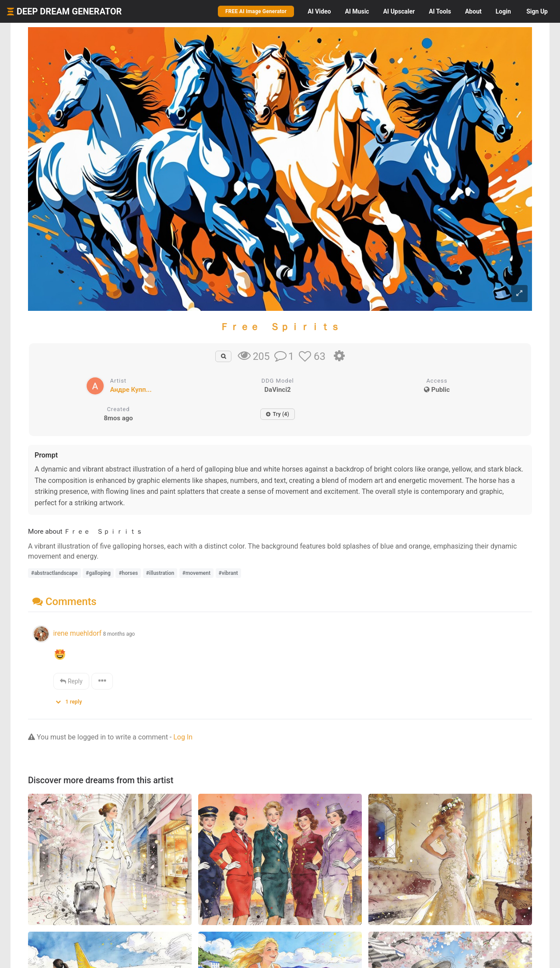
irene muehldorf (77, 633)
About (473, 11)
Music (357, 11)
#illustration (160, 573)
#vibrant (228, 573)
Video (319, 11)
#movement (196, 573)
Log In (183, 737)
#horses (128, 573)
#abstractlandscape (54, 573)
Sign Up (537, 11)
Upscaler (399, 11)
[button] (72, 700)
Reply (71, 681)
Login (503, 11)
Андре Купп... (131, 390)
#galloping (98, 573)
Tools (440, 11)
